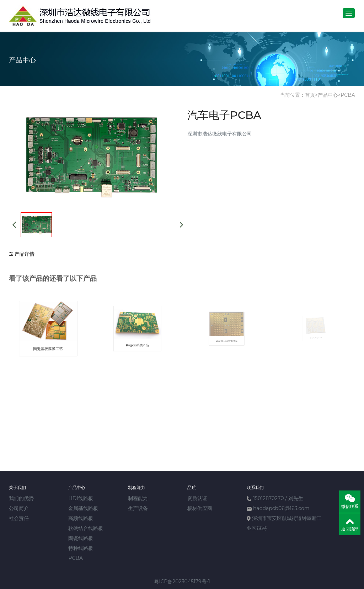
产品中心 (328, 95)
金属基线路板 (83, 508)
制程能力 (136, 487)
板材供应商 (200, 508)
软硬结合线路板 (86, 528)
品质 (192, 487)
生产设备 (138, 508)
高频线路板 (81, 518)
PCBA (348, 95)
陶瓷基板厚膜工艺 (48, 341)
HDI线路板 (81, 498)
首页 (310, 95)
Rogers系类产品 (138, 338)
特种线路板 (81, 548)
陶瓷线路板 (81, 538)
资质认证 (197, 498)
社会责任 (19, 518)
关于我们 (17, 487)
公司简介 (19, 508)
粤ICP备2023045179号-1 (182, 582)
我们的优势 (21, 498)
